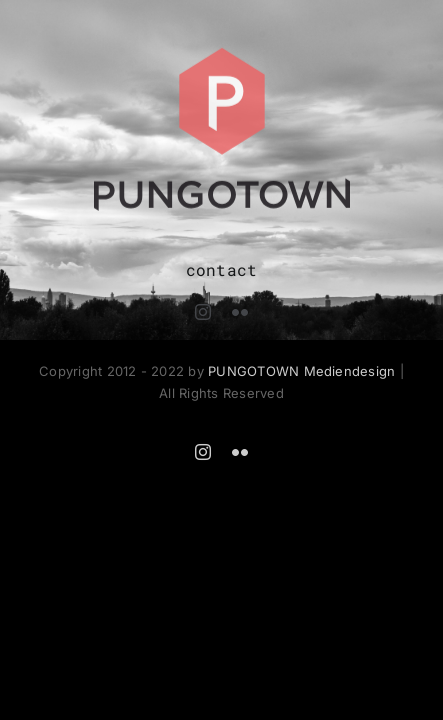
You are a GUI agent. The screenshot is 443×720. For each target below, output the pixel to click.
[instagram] (203, 312)
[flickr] (240, 312)
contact (222, 269)
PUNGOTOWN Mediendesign (301, 371)
